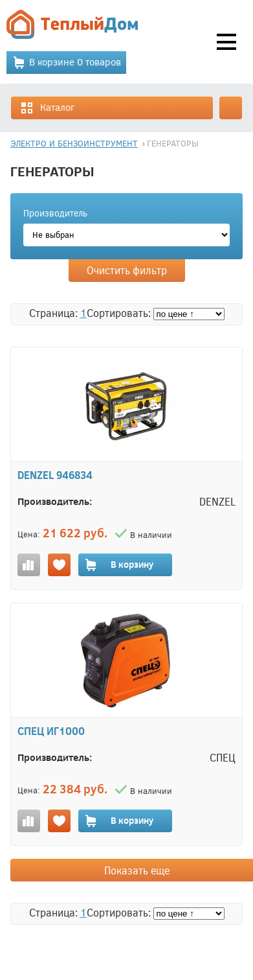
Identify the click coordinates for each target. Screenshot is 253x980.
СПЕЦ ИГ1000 (51, 731)
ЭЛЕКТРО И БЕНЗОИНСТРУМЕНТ (74, 143)
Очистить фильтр (127, 270)
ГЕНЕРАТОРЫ (173, 143)
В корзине (67, 63)
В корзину (119, 565)
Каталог (47, 108)
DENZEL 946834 (55, 475)
